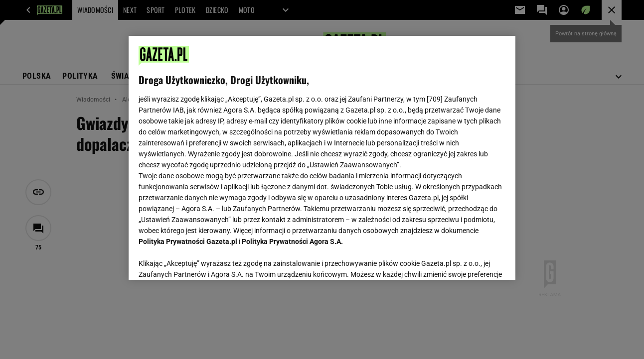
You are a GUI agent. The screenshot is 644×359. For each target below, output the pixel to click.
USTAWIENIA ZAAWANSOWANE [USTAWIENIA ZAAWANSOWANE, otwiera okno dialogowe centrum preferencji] (204, 260)
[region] (322, 158)
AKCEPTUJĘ (471, 260)
